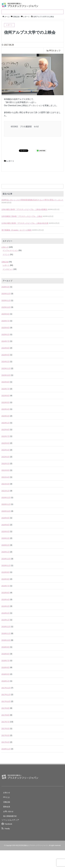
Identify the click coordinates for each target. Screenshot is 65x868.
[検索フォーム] (30, 186)
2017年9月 (6, 708)
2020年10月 (6, 511)
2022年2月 (6, 464)
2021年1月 (6, 491)
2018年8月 (6, 654)
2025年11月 (6, 300)
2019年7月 (6, 586)
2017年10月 (6, 701)
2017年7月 (6, 722)
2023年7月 (6, 389)
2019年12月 (6, 559)
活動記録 (5, 262)
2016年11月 (6, 749)
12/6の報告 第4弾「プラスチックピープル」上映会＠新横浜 (24, 209)
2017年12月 (6, 688)
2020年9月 (6, 518)
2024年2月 (6, 362)
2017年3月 (6, 735)
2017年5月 (6, 729)
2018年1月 (6, 681)
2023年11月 (6, 368)
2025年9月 (6, 314)
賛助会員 (7, 807)
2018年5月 (6, 674)
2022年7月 (6, 436)
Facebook (8, 824)
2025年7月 (6, 321)
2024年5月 (6, 355)
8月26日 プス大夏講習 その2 (25, 127)
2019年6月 (6, 593)
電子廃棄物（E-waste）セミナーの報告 (17, 230)
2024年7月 (6, 341)
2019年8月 (6, 579)
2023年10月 (6, 375)
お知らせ (5, 247)
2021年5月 (6, 470)
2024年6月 (6, 348)
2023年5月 (6, 402)
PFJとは (6, 797)
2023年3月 (6, 416)
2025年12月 (6, 294)
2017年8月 (6, 715)
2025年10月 (6, 307)
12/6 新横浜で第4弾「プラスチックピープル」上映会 (22, 216)
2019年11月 (6, 565)
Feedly (7, 829)
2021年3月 (6, 484)
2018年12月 (6, 627)
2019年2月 (6, 613)
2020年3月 (6, 538)
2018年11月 (6, 633)
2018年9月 (6, 647)
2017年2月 (6, 742)
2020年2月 (6, 545)
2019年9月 (6, 572)
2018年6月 (6, 667)
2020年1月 (6, 552)
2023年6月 (6, 396)
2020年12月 (6, 497)
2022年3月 (6, 457)
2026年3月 (6, 287)
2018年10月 (6, 640)
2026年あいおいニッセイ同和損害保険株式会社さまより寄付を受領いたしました (32, 200)
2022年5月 (6, 443)
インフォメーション (10, 250)
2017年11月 (6, 695)
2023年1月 (6, 423)
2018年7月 (6, 661)
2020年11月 (6, 504)
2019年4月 (6, 599)
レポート (10, 161)
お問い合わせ (8, 811)
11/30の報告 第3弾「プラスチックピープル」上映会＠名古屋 (25, 223)
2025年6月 (6, 328)
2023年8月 (6, 382)
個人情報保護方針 (10, 816)
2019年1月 (6, 620)
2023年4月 (6, 409)
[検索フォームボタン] (61, 186)
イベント (6, 254)
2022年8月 (6, 430)
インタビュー (8, 269)
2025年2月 (6, 334)
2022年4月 (6, 450)
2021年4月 (6, 477)
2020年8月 (6, 525)
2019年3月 (6, 606)
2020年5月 (6, 531)
